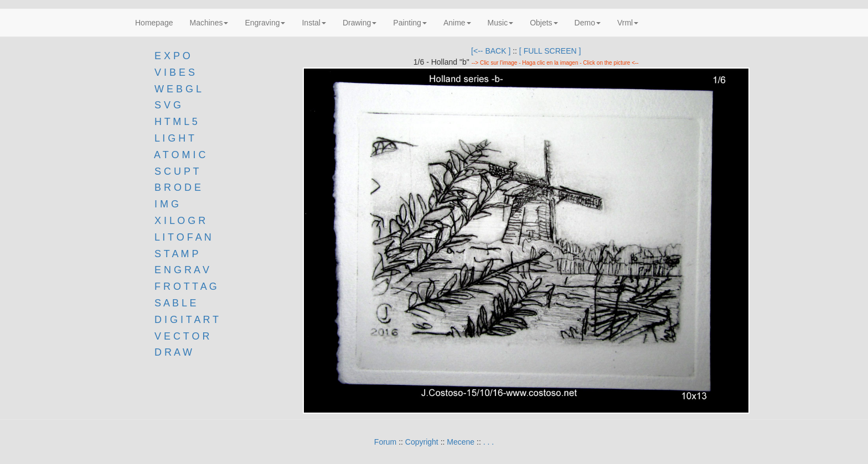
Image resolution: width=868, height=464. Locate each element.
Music (501, 23)
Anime (457, 23)
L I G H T (174, 138)
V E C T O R (180, 336)
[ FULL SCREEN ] (550, 51)
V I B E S (175, 72)
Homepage (154, 23)
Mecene (461, 442)
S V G (166, 105)
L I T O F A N (183, 237)
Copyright (422, 442)
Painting (410, 23)
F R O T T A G (186, 286)
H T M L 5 (175, 122)
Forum (385, 442)
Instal (314, 23)
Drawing (360, 23)
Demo (588, 23)
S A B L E (175, 303)
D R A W (172, 352)
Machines (209, 23)
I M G (165, 204)
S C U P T (177, 171)
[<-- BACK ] (491, 51)
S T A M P (176, 254)
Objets (544, 23)
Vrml (628, 23)
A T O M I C (180, 155)
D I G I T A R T (185, 320)
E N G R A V (182, 270)
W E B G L (178, 89)
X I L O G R (180, 221)
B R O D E (178, 187)
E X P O (172, 56)
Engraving (265, 23)
